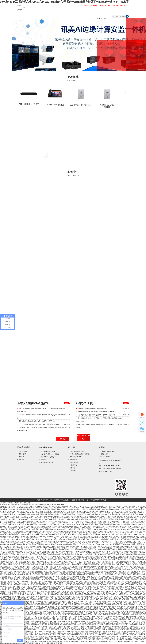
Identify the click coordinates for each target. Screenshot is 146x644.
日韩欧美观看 (57, 613)
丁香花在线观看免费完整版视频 (49, 550)
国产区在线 (18, 506)
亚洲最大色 (65, 571)
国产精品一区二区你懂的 (122, 628)
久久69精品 (122, 565)
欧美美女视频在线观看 (75, 640)
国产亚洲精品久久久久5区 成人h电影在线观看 (120, 610)
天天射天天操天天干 (80, 610)
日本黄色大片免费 (21, 596)
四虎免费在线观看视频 (16, 556)
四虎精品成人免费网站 (55, 628)
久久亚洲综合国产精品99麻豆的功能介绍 (68, 578)
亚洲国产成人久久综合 (135, 605)
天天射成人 (68, 553)
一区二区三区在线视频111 (56, 588)
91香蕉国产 (76, 626)
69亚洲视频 (113, 538)
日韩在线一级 (121, 616)
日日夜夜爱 (105, 546)
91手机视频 (123, 621)
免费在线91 (31, 508)
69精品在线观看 (8, 528)
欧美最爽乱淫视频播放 (92, 515)
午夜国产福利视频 (100, 516)
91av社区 (119, 581)
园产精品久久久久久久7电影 (38, 626)
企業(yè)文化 (23, 454)
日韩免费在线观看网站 (99, 511)
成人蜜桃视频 (105, 540)
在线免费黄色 (21, 523)
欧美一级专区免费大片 (135, 511)
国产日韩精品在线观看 (129, 530)
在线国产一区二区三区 (85, 600)
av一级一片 (43, 643)
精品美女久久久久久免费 (27, 543)
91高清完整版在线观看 (110, 585)
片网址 (85, 638)
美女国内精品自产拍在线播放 (115, 608)
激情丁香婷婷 (27, 591)
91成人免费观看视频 (76, 536)
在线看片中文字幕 (44, 598)
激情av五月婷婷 (117, 563)
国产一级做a (102, 576)
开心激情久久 (37, 603)
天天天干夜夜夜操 (77, 581)
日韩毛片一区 (5, 580)
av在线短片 (100, 625)
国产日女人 (88, 511)
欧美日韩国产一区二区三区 (120, 625)
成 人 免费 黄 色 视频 (48, 606)
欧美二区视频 (42, 625)
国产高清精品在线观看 (49, 603)
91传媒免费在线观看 (138, 555)
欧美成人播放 (140, 625)
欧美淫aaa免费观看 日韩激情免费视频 (129, 630)
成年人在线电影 (91, 626)
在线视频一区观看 (36, 610)
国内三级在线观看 (12, 520)
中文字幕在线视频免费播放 (89, 548)
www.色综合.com (53, 523)
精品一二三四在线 (102, 621)
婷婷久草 (133, 540)
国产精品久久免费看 (131, 541)
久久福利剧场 (64, 618)
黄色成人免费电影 (54, 641)
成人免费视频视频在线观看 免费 (67, 506)
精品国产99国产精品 (42, 628)
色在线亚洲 (64, 561)
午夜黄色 (3, 551)
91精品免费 (98, 541)
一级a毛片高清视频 (63, 630)
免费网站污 (79, 638)
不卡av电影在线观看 (76, 580)
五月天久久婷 (78, 570)
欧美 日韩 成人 (122, 631)
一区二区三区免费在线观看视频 (23, 595)
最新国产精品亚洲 (36, 583)
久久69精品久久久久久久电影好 (36, 576)
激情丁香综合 (133, 576)
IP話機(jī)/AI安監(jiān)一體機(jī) (50, 454)
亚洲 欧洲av (128, 590)
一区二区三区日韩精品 (115, 506)
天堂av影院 (50, 563)
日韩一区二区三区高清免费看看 (120, 561)
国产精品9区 (102, 610)
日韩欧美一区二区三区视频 (88, 621)
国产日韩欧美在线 (123, 576)
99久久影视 (141, 541)
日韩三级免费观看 (112, 631)
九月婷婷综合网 (75, 565)
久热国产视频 (38, 518)
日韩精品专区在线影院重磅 (31, 570)
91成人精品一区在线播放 (129, 563)
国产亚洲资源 (12, 598)
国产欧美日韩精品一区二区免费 (12, 578)
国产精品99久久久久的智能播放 (118, 636)
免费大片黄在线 (112, 576)
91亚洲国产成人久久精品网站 (35, 636)
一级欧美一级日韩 (12, 526)
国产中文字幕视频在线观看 (110, 600)
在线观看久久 (117, 510)
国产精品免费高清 (91, 523)
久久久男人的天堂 (75, 605)
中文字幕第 (4, 576)
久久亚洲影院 (33, 551)
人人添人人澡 (142, 603)
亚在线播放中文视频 (54, 558)
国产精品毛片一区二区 (130, 521)
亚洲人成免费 (108, 556)
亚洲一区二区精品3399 (41, 535)
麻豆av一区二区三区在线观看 (11, 590)
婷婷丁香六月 (73, 561)
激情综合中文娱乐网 (55, 571)
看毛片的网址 (121, 543)
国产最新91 (78, 550)
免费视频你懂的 (37, 573)
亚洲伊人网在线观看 (36, 586)
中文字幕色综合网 (98, 551)
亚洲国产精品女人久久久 (110, 593)
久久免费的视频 (17, 566)
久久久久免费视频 (66, 535)
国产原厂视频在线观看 (38, 568)
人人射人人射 (105, 620)
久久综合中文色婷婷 (71, 598)
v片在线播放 (46, 640)
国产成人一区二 (23, 526)
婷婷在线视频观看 (53, 555)
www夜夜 (85, 636)
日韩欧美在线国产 (59, 531)
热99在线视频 (10, 553)
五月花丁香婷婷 (53, 605)
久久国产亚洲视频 (75, 630)
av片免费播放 (84, 565)
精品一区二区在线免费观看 (12, 581)
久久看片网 (34, 560)
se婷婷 (64, 636)
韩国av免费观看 (26, 568)
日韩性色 (120, 640)
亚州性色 (45, 583)
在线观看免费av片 (140, 586)
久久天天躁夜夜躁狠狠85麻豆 (91, 570)
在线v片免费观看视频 (64, 568)
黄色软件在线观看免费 (89, 611)
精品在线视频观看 (131, 558)
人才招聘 (22, 457)
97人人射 (62, 555)
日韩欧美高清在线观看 (46, 570)
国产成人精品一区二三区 (74, 636)
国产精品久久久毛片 (106, 555)
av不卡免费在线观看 (101, 591)
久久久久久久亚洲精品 (127, 583)
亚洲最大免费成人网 (43, 551)
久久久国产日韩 (30, 565)
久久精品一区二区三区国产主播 (109, 515)
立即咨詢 (63, 439)
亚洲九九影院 (27, 566)
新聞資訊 (103, 12)
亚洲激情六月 (54, 551)
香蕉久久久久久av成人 (39, 540)
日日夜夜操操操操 (130, 606)
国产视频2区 (95, 536)
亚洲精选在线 (70, 540)
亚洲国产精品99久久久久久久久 (99, 565)
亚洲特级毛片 (46, 518)
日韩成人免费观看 (29, 558)
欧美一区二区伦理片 (132, 553)
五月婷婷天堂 (80, 515)
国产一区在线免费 (51, 568)
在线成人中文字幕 (102, 506)
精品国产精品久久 (77, 518)
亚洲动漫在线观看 (44, 511)
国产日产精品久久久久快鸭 (39, 580)
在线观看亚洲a (50, 578)
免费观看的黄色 (33, 526)
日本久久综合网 (57, 533)
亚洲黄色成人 (39, 543)
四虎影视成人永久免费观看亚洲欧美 (100, 561)
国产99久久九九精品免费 (96, 568)
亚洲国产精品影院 (31, 523)
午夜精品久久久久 (119, 541)
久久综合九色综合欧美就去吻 (116, 520)
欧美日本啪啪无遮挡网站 (29, 588)
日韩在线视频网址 (33, 531)
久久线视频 (3, 511)
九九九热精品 (90, 591)
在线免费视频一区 (46, 635)
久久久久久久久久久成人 (93, 546)
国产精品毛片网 (120, 531)
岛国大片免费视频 (30, 553)
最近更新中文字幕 (136, 523)
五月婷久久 (84, 628)
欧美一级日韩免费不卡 (70, 545)
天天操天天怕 (8, 566)
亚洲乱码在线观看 (40, 585)
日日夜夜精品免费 (134, 538)
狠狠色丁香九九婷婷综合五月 (87, 633)
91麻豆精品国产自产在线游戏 (119, 626)
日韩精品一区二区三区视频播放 (71, 548)
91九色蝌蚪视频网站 (70, 513)
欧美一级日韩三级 (88, 543)
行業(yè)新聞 (104, 454)
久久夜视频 (114, 613)
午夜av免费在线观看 (119, 553)
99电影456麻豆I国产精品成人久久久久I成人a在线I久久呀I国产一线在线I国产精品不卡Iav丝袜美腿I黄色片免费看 (64, 2)
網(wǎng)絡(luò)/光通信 (48, 462)
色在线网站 (34, 511)
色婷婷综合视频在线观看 (69, 613)
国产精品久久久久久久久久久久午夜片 (19, 511)
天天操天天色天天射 (106, 553)
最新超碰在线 (28, 515)
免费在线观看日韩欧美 (71, 588)
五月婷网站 (132, 625)
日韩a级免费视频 (78, 583)
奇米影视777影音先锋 (94, 538)
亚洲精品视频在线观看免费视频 (54, 600)
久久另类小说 (134, 635)
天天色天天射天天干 (42, 558)
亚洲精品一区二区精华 (79, 510)
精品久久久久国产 (92, 521)
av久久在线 (118, 635)
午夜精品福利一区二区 (91, 613)
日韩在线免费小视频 (53, 625)
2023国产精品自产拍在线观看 (94, 531)
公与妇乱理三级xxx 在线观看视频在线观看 (48, 556)
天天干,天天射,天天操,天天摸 (104, 596)
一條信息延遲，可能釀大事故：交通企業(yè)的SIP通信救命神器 (97, 415)
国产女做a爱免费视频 (81, 528)
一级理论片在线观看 (57, 545)
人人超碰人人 (92, 545)
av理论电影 (120, 590)
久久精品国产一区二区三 (11, 575)
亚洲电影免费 (66, 533)
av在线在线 (48, 613)
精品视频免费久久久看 (112, 623)
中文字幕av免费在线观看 (91, 518)
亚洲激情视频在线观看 (112, 605)
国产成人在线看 (131, 565)
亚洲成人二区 (73, 618)
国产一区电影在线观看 (24, 573)
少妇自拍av (51, 601)
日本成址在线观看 (135, 623)
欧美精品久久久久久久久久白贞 (17, 525)
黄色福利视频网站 (127, 575)
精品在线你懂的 (74, 571)
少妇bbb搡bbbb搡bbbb (99, 586)
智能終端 (43, 460)
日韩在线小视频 (60, 606)
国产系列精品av (52, 530)
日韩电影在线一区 (107, 510)
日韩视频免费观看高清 (77, 516)
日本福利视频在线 (85, 525)
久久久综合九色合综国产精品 (69, 633)
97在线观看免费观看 (24, 520)
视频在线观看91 (138, 581)
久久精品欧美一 (50, 536)
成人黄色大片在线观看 (88, 605)
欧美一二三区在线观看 (33, 550)
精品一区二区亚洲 (94, 555)
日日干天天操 (77, 595)
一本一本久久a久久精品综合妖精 (62, 560)
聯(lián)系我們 (112, 14)
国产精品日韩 (64, 641)
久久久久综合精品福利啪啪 (10, 563)
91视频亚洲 (41, 546)
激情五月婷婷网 (19, 515)
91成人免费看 (79, 563)
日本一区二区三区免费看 (115, 591)
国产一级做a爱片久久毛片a (98, 588)
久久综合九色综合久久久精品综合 (133, 516)
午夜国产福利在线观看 (45, 560)
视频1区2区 (91, 528)
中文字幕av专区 (52, 506)
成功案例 (22, 460)
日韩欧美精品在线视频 (19, 571)
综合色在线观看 (129, 518)
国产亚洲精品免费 (32, 525)
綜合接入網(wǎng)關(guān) (49, 457)
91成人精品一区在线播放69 (133, 638)
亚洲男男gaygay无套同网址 (9, 541)
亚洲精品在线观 (93, 558)
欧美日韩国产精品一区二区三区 (71, 596)
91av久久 (102, 590)
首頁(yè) (61, 12)
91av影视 (58, 596)
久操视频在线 (124, 605)
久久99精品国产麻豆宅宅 (8, 600)
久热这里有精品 (102, 523)
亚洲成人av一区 (122, 571)
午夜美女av (120, 560)
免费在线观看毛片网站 (102, 528)
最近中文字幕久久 (109, 531)
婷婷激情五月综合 (139, 510)
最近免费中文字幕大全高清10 (133, 535)
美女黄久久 (75, 525)
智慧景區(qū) (74, 471)
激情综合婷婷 (69, 531)
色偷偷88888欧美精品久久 (109, 571)
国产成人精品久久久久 (31, 598)
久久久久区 (110, 516)
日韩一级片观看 (112, 558)
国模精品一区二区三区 (52, 575)
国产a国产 (133, 628)
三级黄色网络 (47, 620)
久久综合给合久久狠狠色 (93, 510)
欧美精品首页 (53, 520)
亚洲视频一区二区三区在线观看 (98, 628)
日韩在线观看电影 (86, 608)
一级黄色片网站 (14, 580)
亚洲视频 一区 (118, 521)
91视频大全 (74, 533)
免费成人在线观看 (122, 615)
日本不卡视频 (103, 535)
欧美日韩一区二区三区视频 (64, 615)
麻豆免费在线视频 (89, 563)
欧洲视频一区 (58, 563)
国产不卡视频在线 (91, 506)
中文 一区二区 (57, 528)
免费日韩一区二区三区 (75, 541)
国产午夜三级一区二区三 (88, 635)
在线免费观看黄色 (49, 553)
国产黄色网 (46, 638)
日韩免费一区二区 (44, 525)
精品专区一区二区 (42, 571)
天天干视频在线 (21, 513)
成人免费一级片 (81, 521)
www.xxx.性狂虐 (86, 630)
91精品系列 (12, 510)
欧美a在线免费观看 (81, 538)
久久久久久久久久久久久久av (21, 583)
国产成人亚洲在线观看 (132, 520)
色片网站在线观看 (24, 563)
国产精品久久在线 (77, 535)
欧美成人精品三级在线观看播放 (113, 530)
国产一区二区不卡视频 (46, 531)
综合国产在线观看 (8, 595)
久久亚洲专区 (27, 540)
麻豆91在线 (133, 596)
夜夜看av (51, 583)
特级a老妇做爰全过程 (105, 641)
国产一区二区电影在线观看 (123, 545)
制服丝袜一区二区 (107, 541)
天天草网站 (76, 621)
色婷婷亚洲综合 (8, 550)
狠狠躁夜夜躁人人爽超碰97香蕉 (124, 578)
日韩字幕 (97, 540)
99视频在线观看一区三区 (20, 551)
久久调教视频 (68, 583)
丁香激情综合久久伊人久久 (133, 508)
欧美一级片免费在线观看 (64, 510)
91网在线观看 (99, 530)
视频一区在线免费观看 (116, 548)
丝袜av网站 (80, 566)
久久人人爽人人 (97, 600)
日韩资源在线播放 (114, 621)
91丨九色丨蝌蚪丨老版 (126, 595)
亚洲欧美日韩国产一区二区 (92, 620)
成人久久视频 (116, 611)
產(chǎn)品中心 (78, 14)
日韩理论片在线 (38, 515)
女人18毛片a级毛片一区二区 (16, 565)
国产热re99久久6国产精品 (46, 593)
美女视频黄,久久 (100, 605)
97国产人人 (20, 586)
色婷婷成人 (82, 533)
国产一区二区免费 (98, 581)
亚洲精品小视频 (115, 580)
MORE (67, 403)
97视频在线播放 (74, 520)
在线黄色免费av (25, 560)
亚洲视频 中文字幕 (80, 546)
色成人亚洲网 (35, 623)
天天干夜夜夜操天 (36, 620)
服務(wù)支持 (95, 14)
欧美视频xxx (109, 513)
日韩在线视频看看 (66, 556)
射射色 (70, 621)
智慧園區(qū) (74, 465)
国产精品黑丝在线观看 (126, 551)
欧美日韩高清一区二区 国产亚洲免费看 (45, 595)
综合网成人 (12, 513)
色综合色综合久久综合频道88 (94, 556)
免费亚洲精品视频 (31, 546)
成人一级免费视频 (123, 538)
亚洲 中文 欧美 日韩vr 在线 (16, 538)
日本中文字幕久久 (83, 618)
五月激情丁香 (90, 530)
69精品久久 (127, 588)
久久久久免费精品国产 (132, 585)
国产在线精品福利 (88, 540)
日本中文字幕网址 (42, 523)
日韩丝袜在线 (55, 518)
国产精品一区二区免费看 (59, 515)
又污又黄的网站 (22, 541)
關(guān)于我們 (70, 14)
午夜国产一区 (80, 586)
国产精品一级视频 (91, 513)
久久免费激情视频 (83, 561)
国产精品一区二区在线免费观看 (74, 601)
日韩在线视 (35, 643)
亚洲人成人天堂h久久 (21, 531)
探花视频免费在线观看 (135, 615)
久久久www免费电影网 (133, 566)
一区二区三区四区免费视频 (118, 528)
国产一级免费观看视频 (110, 640)
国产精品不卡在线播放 (35, 638)
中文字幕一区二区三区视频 (103, 563)
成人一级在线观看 (88, 541)
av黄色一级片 (87, 536)
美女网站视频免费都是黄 (50, 586)
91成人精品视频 (141, 540)
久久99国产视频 (138, 533)
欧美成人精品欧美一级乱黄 (26, 611)
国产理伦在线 (66, 516)
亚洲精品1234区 (78, 615)
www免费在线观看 (46, 561)
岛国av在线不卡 (74, 623)
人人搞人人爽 (12, 586)
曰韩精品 (10, 593)
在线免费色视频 (106, 570)
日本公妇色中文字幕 (78, 553)
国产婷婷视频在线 (46, 528)
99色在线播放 (4, 556)
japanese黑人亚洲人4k (46, 538)
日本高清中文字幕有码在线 (10, 555)
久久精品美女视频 (59, 608)
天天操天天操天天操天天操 (138, 598)
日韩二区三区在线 (54, 623)
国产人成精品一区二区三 (67, 550)
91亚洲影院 (93, 578)
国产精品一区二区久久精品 (38, 563)
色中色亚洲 (46, 573)
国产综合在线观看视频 (42, 508)
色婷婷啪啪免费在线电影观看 (74, 606)
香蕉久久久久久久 (35, 635)
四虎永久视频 (60, 553)
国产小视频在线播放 (41, 555)
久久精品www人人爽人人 (27, 555)
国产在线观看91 (89, 516)
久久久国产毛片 (69, 538)
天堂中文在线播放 (97, 593)
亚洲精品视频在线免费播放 (36, 613)
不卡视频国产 (58, 570)
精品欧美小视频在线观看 (29, 578)
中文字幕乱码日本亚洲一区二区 (93, 585)
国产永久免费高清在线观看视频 (41, 513)
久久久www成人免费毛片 (18, 546)
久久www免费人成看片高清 (31, 615)
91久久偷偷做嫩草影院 (73, 635)
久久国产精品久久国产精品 (131, 548)
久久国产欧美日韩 (103, 548)
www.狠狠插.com (108, 575)
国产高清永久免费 (69, 563)
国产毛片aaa (51, 596)
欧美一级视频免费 (54, 535)
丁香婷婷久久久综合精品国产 (83, 551)
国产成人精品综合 (127, 533)
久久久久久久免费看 (42, 541)
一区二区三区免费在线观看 (43, 565)
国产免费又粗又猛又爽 (16, 535)
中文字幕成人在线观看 (12, 533)
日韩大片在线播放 (25, 580)
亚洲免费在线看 (74, 641)
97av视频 (18, 568)
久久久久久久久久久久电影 (115, 603)
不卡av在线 (119, 601)
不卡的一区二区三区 (68, 610)
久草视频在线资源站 (140, 578)
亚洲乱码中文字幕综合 (109, 615)
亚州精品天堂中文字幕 (138, 545)
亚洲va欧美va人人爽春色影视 (59, 640)
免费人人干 (31, 541)
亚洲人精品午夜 (52, 630)
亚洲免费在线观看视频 (41, 641)
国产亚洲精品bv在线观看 (80, 560)
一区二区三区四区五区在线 (114, 511)
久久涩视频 (88, 586)
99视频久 (139, 530)
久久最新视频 (56, 526)
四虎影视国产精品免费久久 (27, 516)
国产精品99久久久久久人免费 (105, 545)
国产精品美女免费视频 (132, 618)
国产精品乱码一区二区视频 (115, 586)
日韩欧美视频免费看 (38, 566)
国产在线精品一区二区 (50, 631)
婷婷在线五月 (79, 585)
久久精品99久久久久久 (85, 526)
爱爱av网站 (121, 585)
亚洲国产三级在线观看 (62, 536)
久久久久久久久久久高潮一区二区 (54, 543)
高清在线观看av (28, 608)
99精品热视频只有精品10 (106, 521)
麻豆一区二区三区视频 (108, 573)
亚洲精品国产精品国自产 (121, 633)
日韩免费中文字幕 (129, 640)
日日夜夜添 (43, 530)
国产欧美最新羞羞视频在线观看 (130, 611)
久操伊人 (126, 568)
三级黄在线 (117, 575)
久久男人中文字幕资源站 (57, 598)
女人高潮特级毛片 (94, 636)
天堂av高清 (119, 588)
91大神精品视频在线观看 (101, 595)
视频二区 (8, 570)
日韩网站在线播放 (62, 546)
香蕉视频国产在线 (64, 580)
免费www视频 (81, 575)
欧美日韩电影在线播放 (41, 605)
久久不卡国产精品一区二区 (42, 521)
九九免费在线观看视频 (116, 546)
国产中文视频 (9, 515)
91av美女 (83, 626)
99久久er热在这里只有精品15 (107, 560)
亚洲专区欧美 (72, 521)
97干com (26, 586)
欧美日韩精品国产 (71, 555)
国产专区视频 (31, 510)
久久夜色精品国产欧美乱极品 (105, 635)
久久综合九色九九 (63, 520)
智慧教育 (72, 468)
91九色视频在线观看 (28, 633)
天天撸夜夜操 (56, 561)
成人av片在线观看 (111, 590)
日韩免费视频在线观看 (120, 513)
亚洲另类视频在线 (28, 535)
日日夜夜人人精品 (82, 555)
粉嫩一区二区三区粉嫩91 (122, 573)
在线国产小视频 (61, 603)
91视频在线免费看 (124, 600)
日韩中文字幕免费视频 (131, 560)
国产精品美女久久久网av (20, 585)
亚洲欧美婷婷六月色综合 (73, 608)
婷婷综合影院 (81, 513)
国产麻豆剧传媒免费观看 (104, 611)
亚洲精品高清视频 (127, 510)
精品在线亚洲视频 (92, 533)
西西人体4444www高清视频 (69, 526)
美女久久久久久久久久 (114, 523)
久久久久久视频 (26, 618)
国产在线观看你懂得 (103, 580)
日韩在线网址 (133, 591)
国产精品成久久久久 (52, 540)
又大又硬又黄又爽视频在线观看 (89, 641)
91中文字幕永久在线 (69, 638)
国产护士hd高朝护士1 (139, 575)
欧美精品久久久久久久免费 (28, 590)
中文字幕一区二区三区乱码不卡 (58, 611)
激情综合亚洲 (40, 510)
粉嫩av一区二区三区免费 (64, 576)
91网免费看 (39, 516)
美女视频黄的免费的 (68, 528)
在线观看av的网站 (93, 610)
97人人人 (115, 618)
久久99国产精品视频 (27, 518)
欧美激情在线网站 (49, 516)
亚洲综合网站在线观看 (37, 621)
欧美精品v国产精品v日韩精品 (57, 590)
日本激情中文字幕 (27, 603)
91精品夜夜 (63, 575)
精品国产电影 (138, 551)
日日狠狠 (47, 545)
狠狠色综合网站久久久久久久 (133, 570)
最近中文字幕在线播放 (40, 601)
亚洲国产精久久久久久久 (96, 618)
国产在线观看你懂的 (57, 513)
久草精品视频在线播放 (70, 600)
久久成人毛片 (88, 581)
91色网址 (9, 551)
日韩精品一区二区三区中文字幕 (9, 543)
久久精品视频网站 (139, 515)
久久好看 (49, 585)
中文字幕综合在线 (79, 625)
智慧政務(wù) (74, 462)
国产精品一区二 (12, 573)
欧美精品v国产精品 (80, 591)
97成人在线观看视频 (14, 560)
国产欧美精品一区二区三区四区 (24, 548)
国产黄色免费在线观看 (23, 600)
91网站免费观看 (93, 560)
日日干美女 (30, 605)
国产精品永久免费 (84, 588)
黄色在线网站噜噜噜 (62, 541)
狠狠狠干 (13, 545)
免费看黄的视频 (141, 606)
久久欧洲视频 (79, 620)
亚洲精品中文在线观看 (133, 528)
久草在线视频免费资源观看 (88, 616)
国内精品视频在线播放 (94, 638)
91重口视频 (52, 541)
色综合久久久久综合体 (132, 531)
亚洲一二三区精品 (80, 523)
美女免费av (93, 580)
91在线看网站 (127, 555)
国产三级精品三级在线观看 (53, 636)
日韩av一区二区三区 (92, 576)
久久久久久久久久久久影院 (55, 626)
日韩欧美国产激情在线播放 (131, 546)
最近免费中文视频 (17, 570)
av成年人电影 (47, 515)
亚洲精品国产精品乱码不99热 (73, 543)
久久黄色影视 (111, 588)
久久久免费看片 (102, 578)
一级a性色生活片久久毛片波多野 (29, 575)
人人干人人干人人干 (91, 601)
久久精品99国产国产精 (40, 506)
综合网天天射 (72, 515)
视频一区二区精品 (88, 550)
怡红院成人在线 (88, 615)
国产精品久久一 (114, 595)
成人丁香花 (80, 613)
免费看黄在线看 (128, 581)
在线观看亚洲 (101, 616)
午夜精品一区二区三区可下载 (34, 631)
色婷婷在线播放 (127, 525)
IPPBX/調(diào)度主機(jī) (48, 451)
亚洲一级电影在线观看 (124, 613)
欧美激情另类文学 (36, 640)
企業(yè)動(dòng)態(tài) (107, 451)
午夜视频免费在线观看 (129, 506)
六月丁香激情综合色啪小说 (134, 543)
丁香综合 (135, 608)
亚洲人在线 (53, 508)
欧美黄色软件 (31, 596)
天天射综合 (108, 625)
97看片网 (125, 511)
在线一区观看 (132, 636)
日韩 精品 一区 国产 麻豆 (85, 598)
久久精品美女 (30, 545)
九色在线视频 (131, 513)
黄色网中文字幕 (135, 561)
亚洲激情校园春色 (43, 590)
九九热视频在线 (124, 623)
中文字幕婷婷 (114, 620)
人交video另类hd (59, 538)
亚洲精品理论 (63, 521)
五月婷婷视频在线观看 (106, 536)
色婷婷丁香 (81, 506)
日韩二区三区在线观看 (134, 571)
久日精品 (126, 591)
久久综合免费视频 (21, 510)
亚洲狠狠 (113, 606)
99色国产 (116, 536)
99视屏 (29, 513)
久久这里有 (62, 540)
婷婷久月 (110, 633)
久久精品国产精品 (86, 508)
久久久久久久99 (57, 585)
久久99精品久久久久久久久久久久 (30, 581)
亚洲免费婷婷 (54, 573)
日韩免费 (107, 626)
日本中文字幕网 (117, 556)
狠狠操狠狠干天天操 (73, 590)
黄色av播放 (16, 536)
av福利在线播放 (10, 596)
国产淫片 (58, 643)
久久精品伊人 (68, 626)
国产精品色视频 (29, 521)
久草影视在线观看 (66, 518)
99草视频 (140, 596)
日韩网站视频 (118, 516)
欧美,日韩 (31, 585)
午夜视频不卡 (131, 631)
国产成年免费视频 (101, 633)
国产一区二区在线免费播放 (20, 561)
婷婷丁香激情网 (60, 601)
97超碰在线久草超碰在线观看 (52, 548)
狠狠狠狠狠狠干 (110, 566)
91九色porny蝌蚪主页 (123, 526)
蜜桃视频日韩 (68, 595)
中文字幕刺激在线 (55, 511)
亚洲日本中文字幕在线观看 (100, 508)
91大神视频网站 (113, 630)
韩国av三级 (35, 591)
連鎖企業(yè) (74, 460)
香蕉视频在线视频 (91, 625)
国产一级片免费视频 (94, 571)
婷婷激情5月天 (71, 603)
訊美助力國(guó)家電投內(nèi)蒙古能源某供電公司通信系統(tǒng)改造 (39, 424)
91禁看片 (71, 546)
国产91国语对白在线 (8, 568)
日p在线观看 (120, 606)
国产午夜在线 (120, 535)
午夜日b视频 (39, 553)
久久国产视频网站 (138, 590)
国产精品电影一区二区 (108, 638)
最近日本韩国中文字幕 (41, 611)
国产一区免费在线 (118, 641)
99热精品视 (121, 618)
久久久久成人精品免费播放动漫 (50, 633)
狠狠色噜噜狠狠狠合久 (75, 611)
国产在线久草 (98, 615)
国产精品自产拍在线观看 (32, 538)
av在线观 (95, 608)
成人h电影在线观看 (69, 585)
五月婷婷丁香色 (74, 573)
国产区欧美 (44, 618)
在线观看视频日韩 (36, 520)
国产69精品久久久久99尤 (91, 535)
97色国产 (45, 520)
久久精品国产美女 (88, 595)
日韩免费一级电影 (50, 546)
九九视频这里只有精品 (105, 518)
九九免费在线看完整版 (37, 600)
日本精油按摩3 (40, 545)
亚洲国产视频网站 (129, 586)
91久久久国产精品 (53, 618)
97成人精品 (72, 566)
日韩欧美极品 (105, 538)
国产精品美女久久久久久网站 (67, 586)
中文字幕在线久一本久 (125, 593)
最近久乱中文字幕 (63, 530)
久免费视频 (79, 540)
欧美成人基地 (69, 591)
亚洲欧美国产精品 (111, 616)
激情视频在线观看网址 (66, 625)
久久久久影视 (10, 530)
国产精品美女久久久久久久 (77, 530)
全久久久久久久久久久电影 (84, 603)
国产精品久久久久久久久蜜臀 (42, 533)
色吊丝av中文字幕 (135, 633)
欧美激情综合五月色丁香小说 (106, 601)
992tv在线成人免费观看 (26, 533)
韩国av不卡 (100, 626)
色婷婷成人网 (120, 638)
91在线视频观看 (62, 621)
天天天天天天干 (72, 575)
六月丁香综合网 (76, 568)
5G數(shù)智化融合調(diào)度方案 (80, 454)
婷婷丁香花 (111, 535)
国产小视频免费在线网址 (30, 630)
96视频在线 (111, 578)
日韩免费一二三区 (17, 540)
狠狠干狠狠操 (26, 623)
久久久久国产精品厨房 (45, 526)
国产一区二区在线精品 (22, 530)
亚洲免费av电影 (51, 576)
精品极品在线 (63, 551)
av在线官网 (20, 598)
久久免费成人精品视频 (9, 523)
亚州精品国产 (102, 558)
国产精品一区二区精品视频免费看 (94, 583)
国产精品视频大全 (136, 601)
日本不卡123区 (21, 545)
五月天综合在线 (114, 565)
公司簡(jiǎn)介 (23, 451)
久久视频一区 (36, 618)
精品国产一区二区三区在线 (48, 615)
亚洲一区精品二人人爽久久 (22, 528)
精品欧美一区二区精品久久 (22, 593)
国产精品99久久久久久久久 (56, 591)
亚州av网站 (71, 620)
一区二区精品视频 (8, 521)
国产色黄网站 (121, 558)
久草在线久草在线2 (29, 556)
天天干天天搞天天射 (116, 525)
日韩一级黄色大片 (140, 610)
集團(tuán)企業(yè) (75, 457)
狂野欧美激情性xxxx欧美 (66, 523)
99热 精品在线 (64, 623)
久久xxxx (32, 628)
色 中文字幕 (85, 568)
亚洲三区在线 (44, 623)
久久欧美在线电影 (47, 581)
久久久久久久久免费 (50, 566)
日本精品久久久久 (63, 566)
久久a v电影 (55, 521)
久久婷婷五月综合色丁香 (92, 553)
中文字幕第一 (14, 516)
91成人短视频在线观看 (99, 603)
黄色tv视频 (140, 628)
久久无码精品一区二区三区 (94, 575)
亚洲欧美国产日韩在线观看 (87, 520)
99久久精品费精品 (74, 508)
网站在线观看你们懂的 (98, 623)
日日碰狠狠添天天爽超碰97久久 (30, 536)
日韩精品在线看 (32, 571)
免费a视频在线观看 (110, 526)
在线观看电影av (66, 525)
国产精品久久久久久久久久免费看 (119, 540)
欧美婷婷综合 (126, 523)
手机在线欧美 (19, 553)
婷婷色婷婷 (126, 556)
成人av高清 (61, 631)
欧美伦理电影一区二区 (67, 593)
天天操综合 (87, 566)
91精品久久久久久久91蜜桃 (121, 598)
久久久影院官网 (34, 530)
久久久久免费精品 (101, 520)
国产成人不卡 (41, 578)
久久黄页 (57, 593)
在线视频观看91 (104, 525)
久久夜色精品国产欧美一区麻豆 (62, 581)
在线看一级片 (95, 525)
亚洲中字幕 (101, 513)
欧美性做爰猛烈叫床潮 (16, 591)
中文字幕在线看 (82, 545)
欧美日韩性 (60, 595)
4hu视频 (42, 536)
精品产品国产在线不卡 (59, 635)
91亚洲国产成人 (117, 555)
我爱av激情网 (83, 571)
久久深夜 (42, 575)
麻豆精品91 (111, 628)
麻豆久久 (118, 533)
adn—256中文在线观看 (126, 515)
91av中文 (58, 516)
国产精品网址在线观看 (26, 601)
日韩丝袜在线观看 (15, 588)
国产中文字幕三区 (78, 511)
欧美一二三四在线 (67, 511)
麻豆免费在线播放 (41, 596)
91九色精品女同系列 (40, 608)
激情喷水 (71, 551)
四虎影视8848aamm (117, 570)
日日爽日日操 (51, 643)
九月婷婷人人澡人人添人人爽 (71, 628)
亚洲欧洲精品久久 (55, 525)
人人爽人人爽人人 (99, 598)
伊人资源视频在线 (124, 620)
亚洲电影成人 (39, 548)
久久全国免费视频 (34, 561)
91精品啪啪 (121, 508)
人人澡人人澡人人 (104, 613)
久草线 (73, 558)
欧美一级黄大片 (19, 521)
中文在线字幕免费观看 (78, 576)
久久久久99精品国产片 (39, 616)
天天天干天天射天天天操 (109, 543)
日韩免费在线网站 (22, 508)
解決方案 (87, 12)
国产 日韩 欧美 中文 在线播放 (106, 533)
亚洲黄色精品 (142, 560)
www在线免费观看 (27, 506)
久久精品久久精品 (64, 605)
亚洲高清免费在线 (118, 518)
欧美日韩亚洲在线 (9, 548)
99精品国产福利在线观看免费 (129, 580)
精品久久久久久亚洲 (110, 581)
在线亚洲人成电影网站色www (114, 550)
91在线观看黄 (42, 630)
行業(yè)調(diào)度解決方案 (78, 451)
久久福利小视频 (35, 528)
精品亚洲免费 (131, 536)
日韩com (37, 633)
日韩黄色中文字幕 (8, 558)
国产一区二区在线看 (117, 568)
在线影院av (126, 601)
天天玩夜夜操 (44, 591)
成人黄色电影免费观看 (130, 603)
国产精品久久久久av (19, 550)
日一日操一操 (87, 640)
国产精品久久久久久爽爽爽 (99, 630)
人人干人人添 (26, 640)
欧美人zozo (125, 635)
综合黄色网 (102, 608)
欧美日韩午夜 (84, 578)
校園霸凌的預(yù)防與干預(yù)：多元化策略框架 (92, 409)
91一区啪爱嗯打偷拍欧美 (112, 583)
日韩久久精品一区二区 (7, 506)
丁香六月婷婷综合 (99, 550)
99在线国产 (8, 585)
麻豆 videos (34, 593)
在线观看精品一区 (97, 640)
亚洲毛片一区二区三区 (134, 621)
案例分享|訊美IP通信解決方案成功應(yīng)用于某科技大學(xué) (37, 421)
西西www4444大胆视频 (138, 641)
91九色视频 (123, 536)
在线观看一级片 (19, 558)
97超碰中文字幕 (141, 550)
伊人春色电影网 (139, 640)
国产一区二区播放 (68, 570)
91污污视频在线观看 (129, 550)
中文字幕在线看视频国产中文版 (89, 590)
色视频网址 (108, 618)
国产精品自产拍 (66, 558)
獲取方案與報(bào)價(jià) (83, 437)
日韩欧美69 (97, 573)
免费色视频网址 (70, 631)
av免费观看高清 (63, 573)
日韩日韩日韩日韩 (51, 510)
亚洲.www (86, 580)
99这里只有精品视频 (89, 606)
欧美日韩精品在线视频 (103, 606)
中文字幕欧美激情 (32, 625)
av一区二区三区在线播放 (111, 551)
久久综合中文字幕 (100, 631)
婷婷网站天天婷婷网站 (98, 566)
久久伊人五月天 (5, 546)
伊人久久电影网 (120, 566)
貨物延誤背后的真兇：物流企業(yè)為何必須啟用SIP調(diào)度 (96, 412)
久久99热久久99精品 (79, 556)
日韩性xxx (107, 568)
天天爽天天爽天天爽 (51, 621)
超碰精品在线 (113, 508)
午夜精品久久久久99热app (59, 620)
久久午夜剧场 (59, 583)
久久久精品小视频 (85, 623)
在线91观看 (108, 598)
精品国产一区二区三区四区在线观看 (57, 616)
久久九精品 (134, 600)
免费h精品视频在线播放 (88, 596)
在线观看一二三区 (10, 508)
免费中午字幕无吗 (82, 558)
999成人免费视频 (42, 588)
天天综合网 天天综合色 (34, 606)
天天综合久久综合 (74, 616)
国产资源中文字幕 (63, 508)
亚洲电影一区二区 (79, 531)
